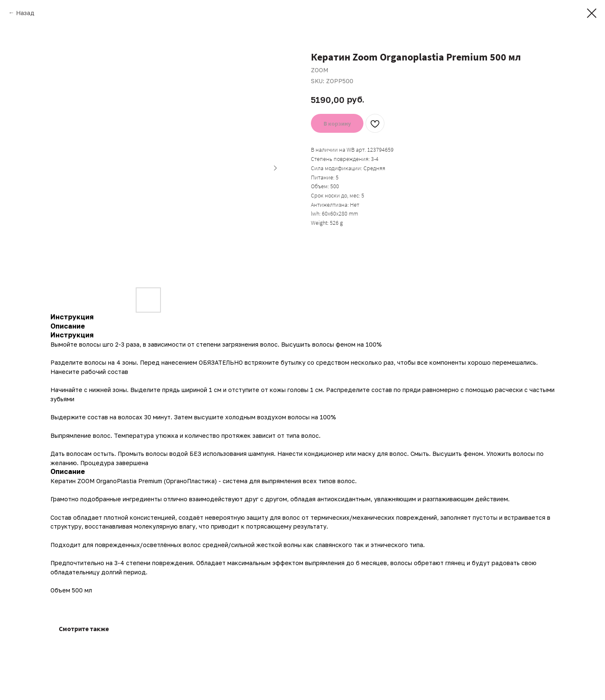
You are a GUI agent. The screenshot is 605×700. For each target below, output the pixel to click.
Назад (25, 13)
